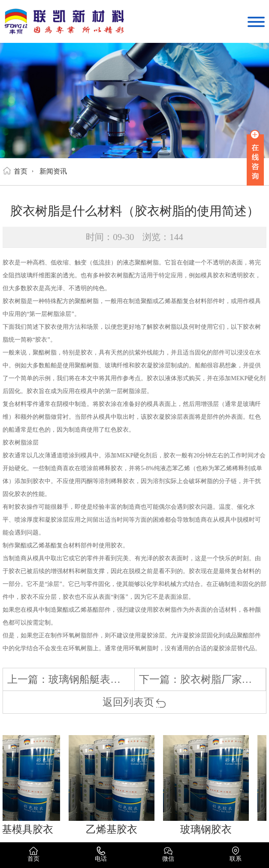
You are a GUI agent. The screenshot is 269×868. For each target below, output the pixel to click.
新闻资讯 (53, 171)
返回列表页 (134, 702)
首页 (21, 171)
